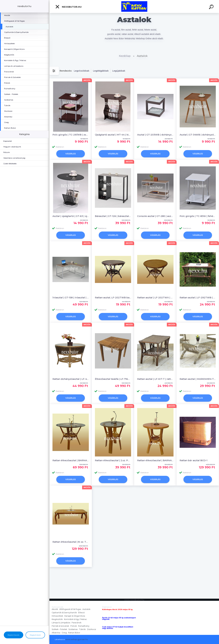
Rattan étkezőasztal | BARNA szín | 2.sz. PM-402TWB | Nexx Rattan (155, 460)
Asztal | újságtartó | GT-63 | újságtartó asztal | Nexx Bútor (71, 216)
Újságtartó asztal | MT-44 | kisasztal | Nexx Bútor (113, 135)
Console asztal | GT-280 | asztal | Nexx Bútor (155, 216)
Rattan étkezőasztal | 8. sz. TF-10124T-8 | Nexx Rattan (71, 542)
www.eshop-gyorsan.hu (77, 639)
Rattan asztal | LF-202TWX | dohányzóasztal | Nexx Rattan (155, 297)
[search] (212, 7)
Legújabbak (119, 71)
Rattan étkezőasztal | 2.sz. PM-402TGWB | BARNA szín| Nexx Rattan (113, 460)
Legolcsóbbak (82, 71)
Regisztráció (35, 635)
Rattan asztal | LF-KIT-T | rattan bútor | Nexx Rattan (155, 379)
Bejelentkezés (13, 635)
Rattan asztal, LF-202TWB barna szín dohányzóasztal (113, 297)
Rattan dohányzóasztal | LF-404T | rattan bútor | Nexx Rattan (71, 379)
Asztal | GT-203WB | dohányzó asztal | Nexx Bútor (155, 135)
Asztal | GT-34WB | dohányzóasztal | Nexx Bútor (198, 135)
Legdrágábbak (101, 71)
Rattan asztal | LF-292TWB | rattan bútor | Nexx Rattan (198, 297)
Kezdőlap (125, 56)
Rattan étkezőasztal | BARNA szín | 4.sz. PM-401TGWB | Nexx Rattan (71, 460)
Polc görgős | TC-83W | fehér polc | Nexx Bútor (198, 216)
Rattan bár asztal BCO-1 (194, 460)
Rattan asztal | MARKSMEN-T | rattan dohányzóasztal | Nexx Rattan (198, 379)
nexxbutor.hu (68, 7)
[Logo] (134, 6)
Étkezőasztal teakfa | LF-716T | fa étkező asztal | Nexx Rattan (113, 379)
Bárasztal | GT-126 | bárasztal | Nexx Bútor (113, 216)
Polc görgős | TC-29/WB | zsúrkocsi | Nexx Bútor (71, 135)
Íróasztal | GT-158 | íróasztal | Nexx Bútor (71, 297)
